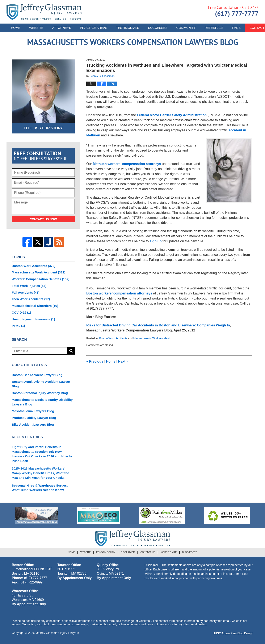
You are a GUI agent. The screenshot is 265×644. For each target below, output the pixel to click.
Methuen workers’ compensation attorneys (127, 164)
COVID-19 (21, 312)
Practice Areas (94, 28)
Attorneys (62, 28)
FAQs (236, 28)
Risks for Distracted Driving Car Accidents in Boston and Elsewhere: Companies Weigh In (158, 325)
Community (186, 28)
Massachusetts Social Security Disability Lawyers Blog (42, 402)
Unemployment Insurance (33, 319)
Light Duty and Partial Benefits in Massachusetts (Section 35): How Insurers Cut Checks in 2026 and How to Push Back (42, 454)
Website (36, 28)
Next (123, 361)
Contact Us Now (43, 219)
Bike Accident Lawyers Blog (33, 424)
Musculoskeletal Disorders (35, 306)
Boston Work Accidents (113, 338)
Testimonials (128, 28)
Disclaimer (128, 552)
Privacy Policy (106, 552)
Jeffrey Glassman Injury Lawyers (58, 633)
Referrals (214, 28)
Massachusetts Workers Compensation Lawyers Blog (44, 12)
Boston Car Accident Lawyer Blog (37, 375)
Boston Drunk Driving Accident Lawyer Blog (41, 384)
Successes (158, 28)
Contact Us (148, 552)
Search (71, 351)
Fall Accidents (26, 292)
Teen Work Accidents (31, 299)
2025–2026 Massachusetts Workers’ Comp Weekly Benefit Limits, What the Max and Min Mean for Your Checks (40, 473)
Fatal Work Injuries (29, 286)
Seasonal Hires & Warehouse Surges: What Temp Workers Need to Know (40, 488)
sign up (156, 241)
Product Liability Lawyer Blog (34, 418)
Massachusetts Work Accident (152, 338)
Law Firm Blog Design (233, 633)
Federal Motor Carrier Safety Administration (172, 115)
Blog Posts (190, 552)
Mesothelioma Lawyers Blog (33, 411)
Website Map (169, 552)
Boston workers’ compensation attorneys (119, 293)
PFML (18, 326)
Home (16, 28)
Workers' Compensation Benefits (41, 279)
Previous (95, 361)
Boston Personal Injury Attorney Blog (40, 393)
